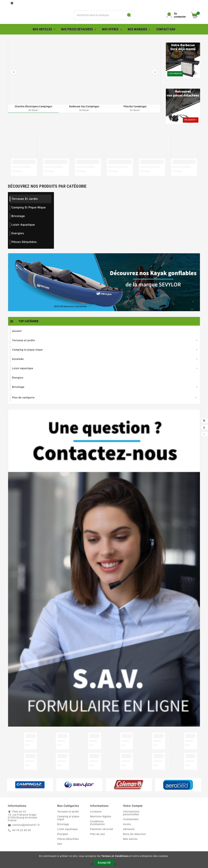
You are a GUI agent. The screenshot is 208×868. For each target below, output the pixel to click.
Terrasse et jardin (25, 209)
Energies (18, 244)
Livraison (96, 822)
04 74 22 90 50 (22, 840)
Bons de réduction (134, 844)
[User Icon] (177, 20)
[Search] (129, 20)
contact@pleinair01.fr (26, 835)
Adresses (129, 839)
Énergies (63, 844)
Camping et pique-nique (29, 218)
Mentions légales (101, 827)
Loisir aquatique (23, 235)
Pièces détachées (24, 252)
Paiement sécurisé (102, 839)
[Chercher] (99, 20)
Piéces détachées (68, 849)
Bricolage (18, 226)
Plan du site (97, 844)
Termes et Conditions (115, 856)
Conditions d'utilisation (97, 833)
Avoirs (127, 834)
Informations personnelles (131, 823)
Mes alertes (130, 849)
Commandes (131, 829)
